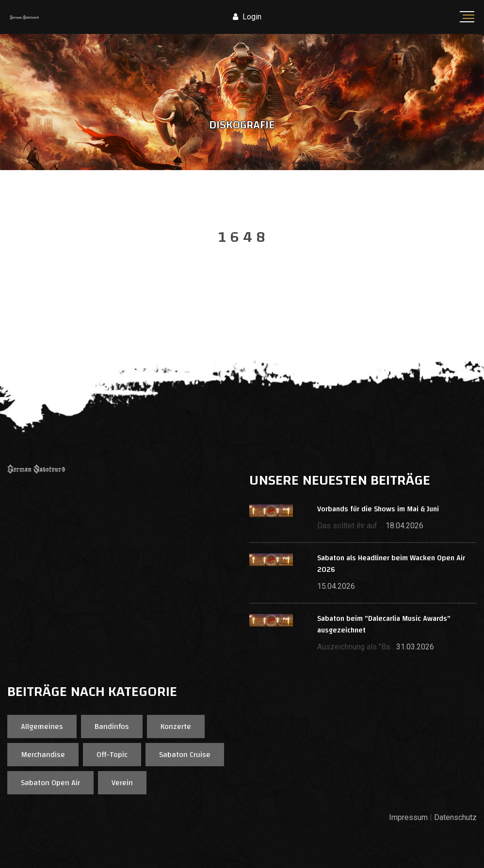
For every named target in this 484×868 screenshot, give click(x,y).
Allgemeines (42, 726)
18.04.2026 (404, 526)
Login (247, 17)
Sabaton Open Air (50, 783)
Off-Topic (112, 755)
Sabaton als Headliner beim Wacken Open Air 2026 (391, 564)
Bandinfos (112, 726)
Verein (122, 783)
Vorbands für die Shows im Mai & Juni (378, 509)
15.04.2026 (336, 586)
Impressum (408, 817)
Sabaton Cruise (185, 755)
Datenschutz (455, 817)
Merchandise (43, 755)
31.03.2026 (415, 647)
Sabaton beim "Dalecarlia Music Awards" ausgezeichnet (384, 624)
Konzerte (176, 726)
